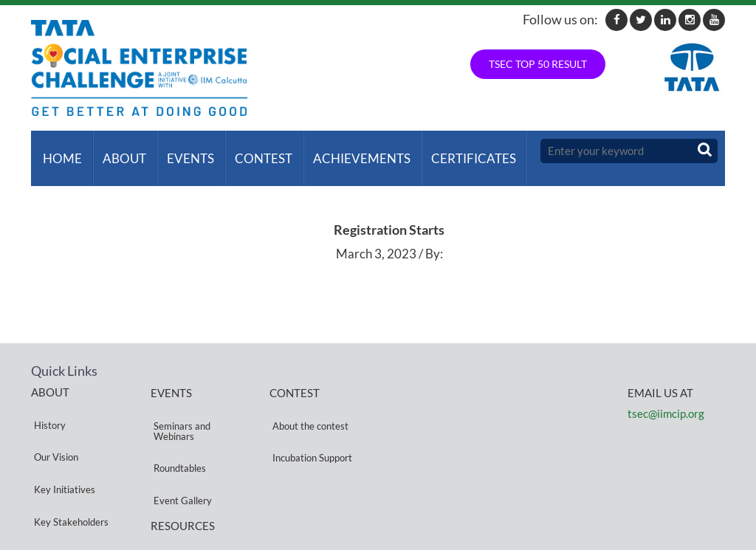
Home (59, 151)
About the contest (307, 403)
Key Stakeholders (68, 456)
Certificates (456, 151)
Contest (252, 151)
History (47, 403)
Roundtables (177, 432)
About (118, 151)
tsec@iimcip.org (666, 399)
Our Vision (53, 420)
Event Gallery (180, 449)
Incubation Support (309, 421)
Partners (49, 474)
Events (182, 151)
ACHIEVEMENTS (347, 151)
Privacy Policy (180, 493)
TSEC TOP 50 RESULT (538, 64)
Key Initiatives (62, 438)
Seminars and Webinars (179, 409)
